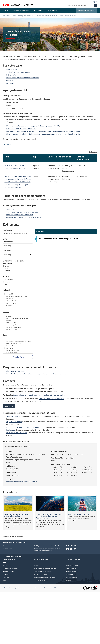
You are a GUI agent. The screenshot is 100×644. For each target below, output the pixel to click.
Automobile (8, 299)
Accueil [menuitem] (6, 11)
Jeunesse (68, 580)
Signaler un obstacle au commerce (20, 215)
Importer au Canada (14, 422)
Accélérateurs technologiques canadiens (17, 341)
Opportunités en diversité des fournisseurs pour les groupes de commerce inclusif (38, 374)
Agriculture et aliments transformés (16, 296)
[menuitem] (21, 11)
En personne (8, 280)
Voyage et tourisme (8, 571)
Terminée (7, 271)
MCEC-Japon (9, 348)
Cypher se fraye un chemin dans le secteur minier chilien (16, 515)
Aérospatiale (9, 294)
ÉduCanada (11, 430)
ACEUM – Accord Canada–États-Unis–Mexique (16, 320)
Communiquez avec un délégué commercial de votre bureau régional (40, 395)
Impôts (36, 566)
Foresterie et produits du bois (14, 308)
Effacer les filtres (18, 357)
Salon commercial (10, 353)
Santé (5, 580)
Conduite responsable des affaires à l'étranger (24, 217)
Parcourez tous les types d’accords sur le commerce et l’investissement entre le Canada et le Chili (43, 131)
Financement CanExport (15, 371)
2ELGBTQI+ (8, 316)
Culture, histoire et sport (41, 574)
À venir (6, 266)
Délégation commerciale (12, 343)
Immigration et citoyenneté (11, 568)
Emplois (5, 566)
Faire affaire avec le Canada (17, 433)
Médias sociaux (7, 588)
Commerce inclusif (11, 329)
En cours (7, 268)
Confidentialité (52, 588)
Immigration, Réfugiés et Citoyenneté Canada (24, 427)
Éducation (8, 306)
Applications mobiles (20, 588)
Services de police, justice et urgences (45, 577)
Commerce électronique (12, 327)
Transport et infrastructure (42, 580)
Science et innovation (72, 571)
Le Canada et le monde (72, 566)
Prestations (6, 577)
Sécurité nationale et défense (42, 571)
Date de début (8, 242)
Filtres (8, 145)
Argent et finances (71, 568)
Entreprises (6, 574)
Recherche (7, 230)
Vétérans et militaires (72, 577)
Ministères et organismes (41, 560)
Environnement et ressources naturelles (45, 568)
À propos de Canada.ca (34, 588)
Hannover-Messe (10, 346)
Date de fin (7, 251)
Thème (6, 313)
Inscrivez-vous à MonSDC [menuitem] (87, 11)
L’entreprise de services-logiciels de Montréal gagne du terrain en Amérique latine (49, 516)
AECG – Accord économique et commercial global (14, 324)
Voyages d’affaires (13, 416)
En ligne (6, 282)
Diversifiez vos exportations (78, 514)
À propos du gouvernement (73, 560)
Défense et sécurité (11, 303)
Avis (44, 588)
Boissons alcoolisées (11, 301)
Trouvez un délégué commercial (52, 399)
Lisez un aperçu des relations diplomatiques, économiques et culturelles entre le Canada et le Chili (44, 134)
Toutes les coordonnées (10, 560)
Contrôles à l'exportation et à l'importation (23, 212)
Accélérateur (9, 339)
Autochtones (69, 574)
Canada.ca (6, 16)
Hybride (6, 284)
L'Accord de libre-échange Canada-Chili (21, 129)
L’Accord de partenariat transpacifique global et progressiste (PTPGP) (33, 126)
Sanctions (10, 209)
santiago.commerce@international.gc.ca (22, 482)
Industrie (7, 290)
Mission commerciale (11, 350)
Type (5, 335)
